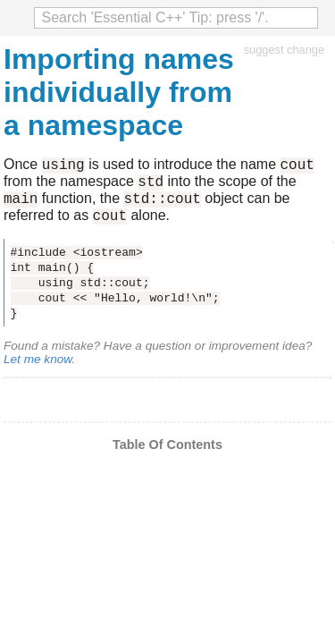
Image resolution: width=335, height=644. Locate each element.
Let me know (38, 370)
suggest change (284, 50)
